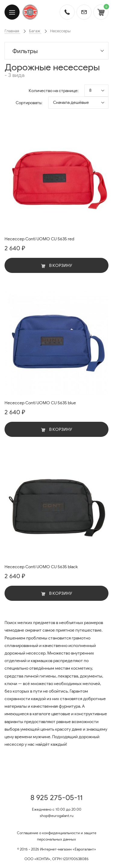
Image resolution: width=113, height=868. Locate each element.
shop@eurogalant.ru (57, 816)
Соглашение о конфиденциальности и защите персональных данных (57, 836)
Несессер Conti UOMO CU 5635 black (41, 567)
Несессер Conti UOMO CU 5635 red (39, 239)
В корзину (56, 266)
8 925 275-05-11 (56, 798)
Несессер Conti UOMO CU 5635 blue (40, 403)
